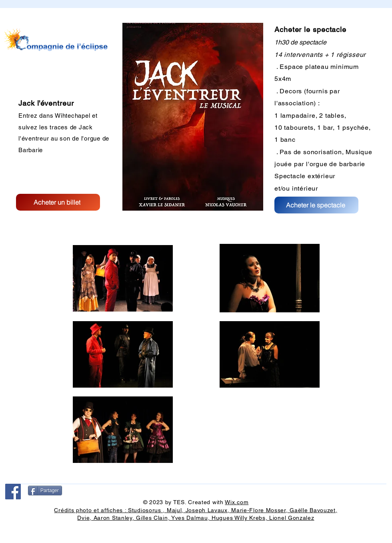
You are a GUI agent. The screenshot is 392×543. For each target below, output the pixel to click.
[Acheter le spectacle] (316, 205)
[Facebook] (13, 492)
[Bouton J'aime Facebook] (24, 510)
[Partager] (45, 491)
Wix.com (237, 502)
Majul (174, 510)
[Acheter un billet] (58, 202)
